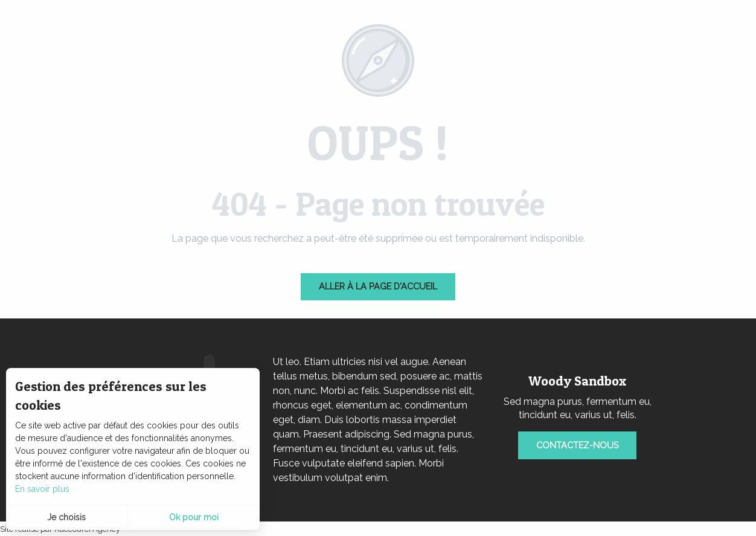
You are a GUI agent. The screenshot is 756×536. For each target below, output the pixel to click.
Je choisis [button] (66, 517)
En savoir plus (42, 489)
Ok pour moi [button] (194, 517)
